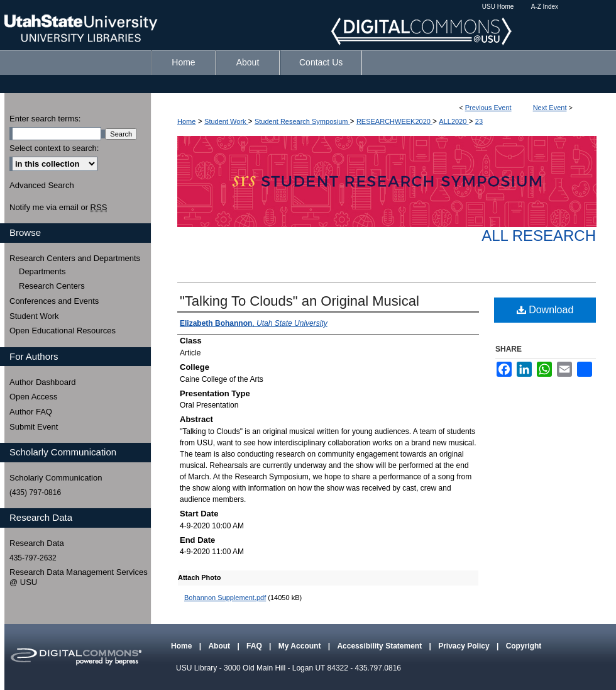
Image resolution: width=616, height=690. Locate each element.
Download (545, 310)
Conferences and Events (54, 301)
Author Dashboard (43, 382)
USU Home (498, 7)
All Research (539, 236)
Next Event (550, 108)
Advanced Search (42, 185)
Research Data (37, 543)
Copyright (524, 646)
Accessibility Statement (380, 646)
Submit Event (34, 427)
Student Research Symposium (302, 121)
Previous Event (488, 108)
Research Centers (52, 286)
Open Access (34, 397)
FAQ (255, 646)
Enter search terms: (45, 119)
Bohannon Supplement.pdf (225, 598)
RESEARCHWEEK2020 (394, 121)
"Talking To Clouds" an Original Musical (300, 301)
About (220, 646)
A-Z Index (545, 7)
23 (479, 121)
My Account (301, 646)
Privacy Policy (465, 646)
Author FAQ (31, 412)
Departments (42, 271)
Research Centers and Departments (75, 258)
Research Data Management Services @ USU (79, 577)
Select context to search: (54, 148)
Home (186, 121)
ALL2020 (454, 121)
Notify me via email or (58, 208)
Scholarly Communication (56, 478)
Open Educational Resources (63, 331)
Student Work (226, 121)
